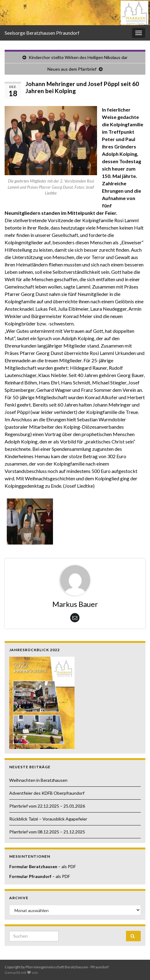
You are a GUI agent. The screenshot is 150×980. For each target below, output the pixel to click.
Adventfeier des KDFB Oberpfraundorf (47, 793)
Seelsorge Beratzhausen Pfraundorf (42, 33)
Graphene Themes (54, 972)
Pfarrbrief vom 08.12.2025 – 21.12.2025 (47, 832)
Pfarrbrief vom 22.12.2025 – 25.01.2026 (47, 806)
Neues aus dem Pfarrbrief (72, 69)
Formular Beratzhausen (33, 866)
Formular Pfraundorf (30, 876)
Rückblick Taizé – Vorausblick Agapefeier (48, 819)
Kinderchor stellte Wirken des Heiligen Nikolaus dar (78, 57)
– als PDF (67, 866)
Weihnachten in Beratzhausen (38, 780)
